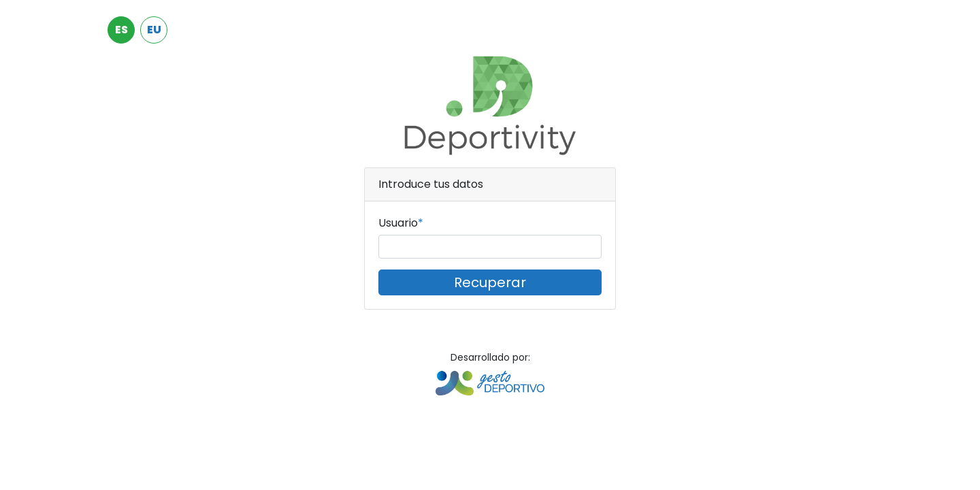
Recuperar (490, 282)
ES (121, 30)
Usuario (398, 223)
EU (154, 30)
